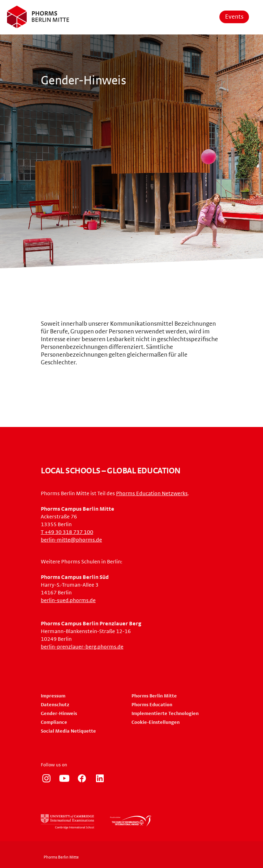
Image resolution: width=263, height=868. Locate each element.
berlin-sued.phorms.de (68, 600)
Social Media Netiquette (68, 731)
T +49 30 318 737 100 (67, 532)
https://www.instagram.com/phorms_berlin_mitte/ (46, 778)
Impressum (53, 696)
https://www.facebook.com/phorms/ (82, 778)
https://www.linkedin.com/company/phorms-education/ (100, 778)
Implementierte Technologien (165, 714)
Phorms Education (152, 705)
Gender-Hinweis (59, 714)
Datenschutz (55, 705)
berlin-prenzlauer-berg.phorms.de (82, 647)
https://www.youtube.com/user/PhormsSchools (64, 778)
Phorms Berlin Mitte (154, 696)
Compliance (54, 722)
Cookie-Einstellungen (156, 722)
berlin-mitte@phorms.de (71, 540)
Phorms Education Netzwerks (152, 493)
